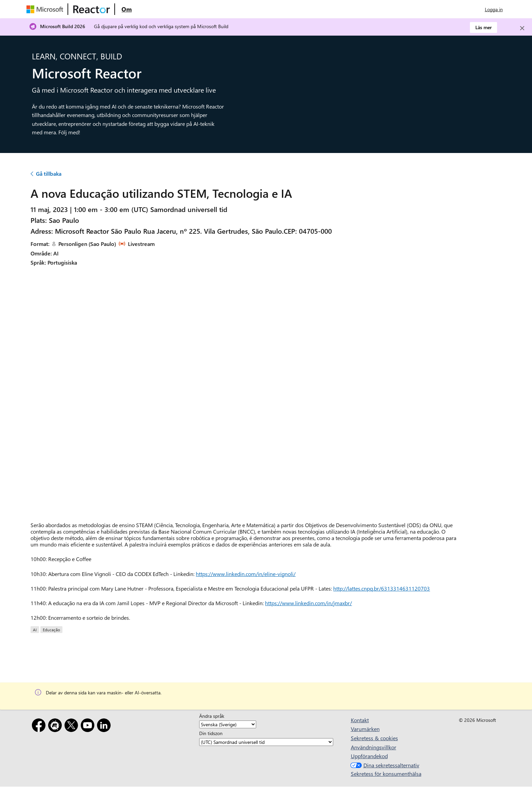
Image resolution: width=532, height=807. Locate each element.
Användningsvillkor (374, 747)
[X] (73, 726)
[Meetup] (56, 726)
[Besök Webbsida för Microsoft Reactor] (92, 9)
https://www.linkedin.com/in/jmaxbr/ (308, 603)
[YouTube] (89, 726)
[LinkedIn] (105, 726)
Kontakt (360, 720)
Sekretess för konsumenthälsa (386, 774)
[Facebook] (40, 726)
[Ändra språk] (228, 724)
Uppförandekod (369, 756)
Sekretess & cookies (374, 738)
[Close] (522, 28)
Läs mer (483, 27)
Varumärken (365, 729)
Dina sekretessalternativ (384, 765)
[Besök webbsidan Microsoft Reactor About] (127, 9)
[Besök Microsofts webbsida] (46, 9)
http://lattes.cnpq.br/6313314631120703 (382, 588)
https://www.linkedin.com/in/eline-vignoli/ (246, 574)
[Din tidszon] (266, 742)
